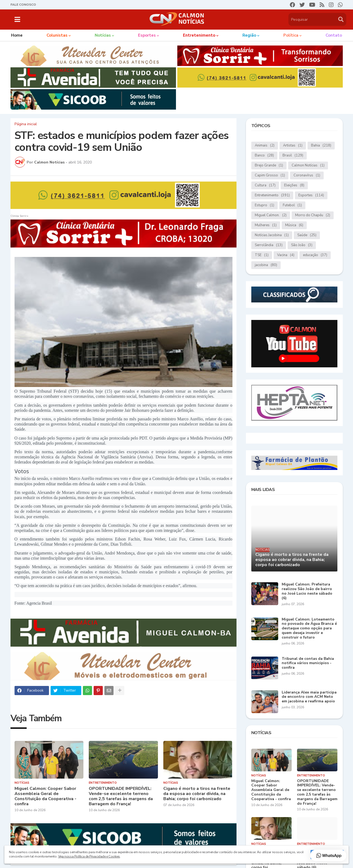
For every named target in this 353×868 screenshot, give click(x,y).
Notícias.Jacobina (272, 235)
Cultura (265, 185)
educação (315, 255)
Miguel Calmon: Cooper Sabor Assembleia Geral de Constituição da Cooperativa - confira (45, 796)
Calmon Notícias (308, 165)
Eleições (294, 185)
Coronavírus (307, 175)
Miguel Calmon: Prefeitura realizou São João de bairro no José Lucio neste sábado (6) (307, 591)
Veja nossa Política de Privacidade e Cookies (89, 856)
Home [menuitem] (17, 35)
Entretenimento (272, 195)
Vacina (286, 255)
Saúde (307, 235)
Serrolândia (269, 245)
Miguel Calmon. (271, 215)
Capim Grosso (270, 175)
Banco (264, 156)
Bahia (321, 146)
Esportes (311, 195)
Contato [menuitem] (334, 35)
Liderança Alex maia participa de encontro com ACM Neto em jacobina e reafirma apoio (309, 697)
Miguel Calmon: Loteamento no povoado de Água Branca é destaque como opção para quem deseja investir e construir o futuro (309, 629)
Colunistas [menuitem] (57, 35)
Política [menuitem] (291, 35)
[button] (17, 19)
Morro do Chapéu (313, 215)
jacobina (266, 265)
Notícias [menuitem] (103, 35)
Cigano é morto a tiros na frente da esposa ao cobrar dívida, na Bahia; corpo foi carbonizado (197, 794)
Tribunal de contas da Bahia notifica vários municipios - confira (308, 663)
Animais (265, 146)
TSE (262, 255)
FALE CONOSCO (23, 5)
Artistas (293, 146)
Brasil (293, 156)
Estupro (264, 205)
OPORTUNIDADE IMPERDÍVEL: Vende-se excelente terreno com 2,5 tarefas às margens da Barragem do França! (121, 796)
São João (302, 245)
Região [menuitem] (249, 35)
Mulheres (266, 225)
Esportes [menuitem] (147, 35)
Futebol (292, 205)
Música (294, 225)
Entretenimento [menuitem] (199, 35)
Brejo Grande (269, 165)
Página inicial (26, 124)
